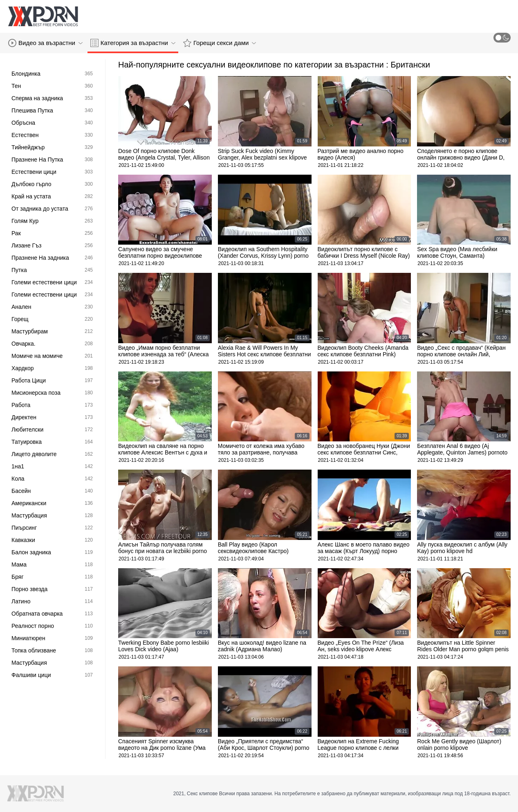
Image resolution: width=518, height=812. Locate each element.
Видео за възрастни (45, 43)
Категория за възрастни (133, 43)
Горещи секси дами (220, 43)
